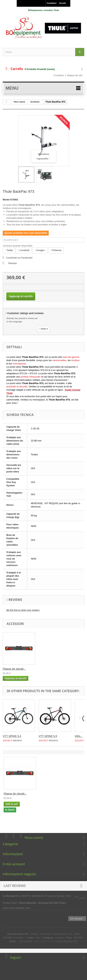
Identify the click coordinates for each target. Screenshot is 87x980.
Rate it (44, 329)
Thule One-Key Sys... (16, 669)
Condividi (24, 250)
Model (6, 200)
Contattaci (52, 3)
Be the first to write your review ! (23, 610)
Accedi (62, 3)
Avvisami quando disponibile (18, 246)
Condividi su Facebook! (19, 258)
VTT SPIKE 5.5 (48, 736)
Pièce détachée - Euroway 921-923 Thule (43, 903)
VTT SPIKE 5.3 (12, 736)
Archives (35, 102)
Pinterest (56, 250)
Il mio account (14, 864)
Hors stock (19, 102)
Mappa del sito (75, 75)
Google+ (40, 250)
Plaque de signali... (50, 669)
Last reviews (15, 886)
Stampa (12, 263)
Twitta (9, 250)
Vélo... (79, 736)
